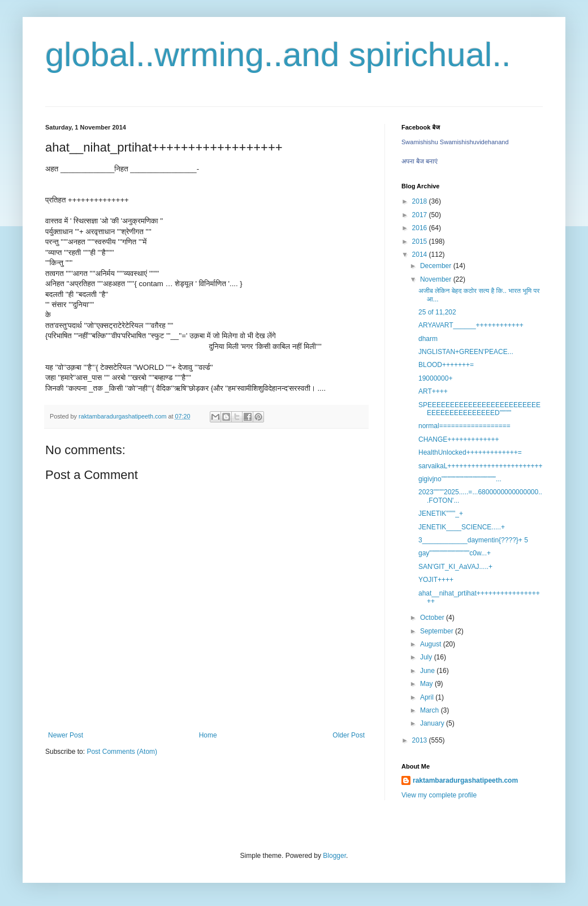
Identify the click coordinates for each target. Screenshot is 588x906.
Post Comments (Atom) (122, 752)
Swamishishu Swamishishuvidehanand (455, 142)
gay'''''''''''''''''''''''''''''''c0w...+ (455, 553)
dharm (428, 339)
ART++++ (433, 391)
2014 (421, 254)
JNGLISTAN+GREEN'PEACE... (466, 352)
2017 (421, 215)
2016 (421, 228)
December (437, 266)
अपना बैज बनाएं (420, 161)
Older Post (349, 735)
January (433, 723)
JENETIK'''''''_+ (441, 514)
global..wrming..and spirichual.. (278, 55)
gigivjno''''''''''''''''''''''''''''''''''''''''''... (460, 479)
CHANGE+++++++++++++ (459, 439)
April (428, 697)
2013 (421, 740)
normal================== (464, 426)
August (432, 644)
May (427, 684)
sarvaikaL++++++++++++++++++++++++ (481, 466)
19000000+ (435, 378)
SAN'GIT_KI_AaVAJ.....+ (455, 567)
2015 (421, 241)
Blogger (334, 856)
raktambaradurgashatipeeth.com (465, 780)
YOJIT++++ (436, 580)
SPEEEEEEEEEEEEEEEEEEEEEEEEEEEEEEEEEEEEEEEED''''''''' (479, 409)
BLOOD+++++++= (446, 365)
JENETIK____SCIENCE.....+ (462, 527)
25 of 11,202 (439, 312)
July (427, 657)
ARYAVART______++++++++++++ (471, 325)
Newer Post (66, 735)
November (437, 279)
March (431, 710)
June (428, 671)
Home (208, 735)
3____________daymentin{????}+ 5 (473, 540)
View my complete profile (439, 795)
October (433, 618)
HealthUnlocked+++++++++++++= (470, 452)
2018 (421, 201)
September (438, 631)
